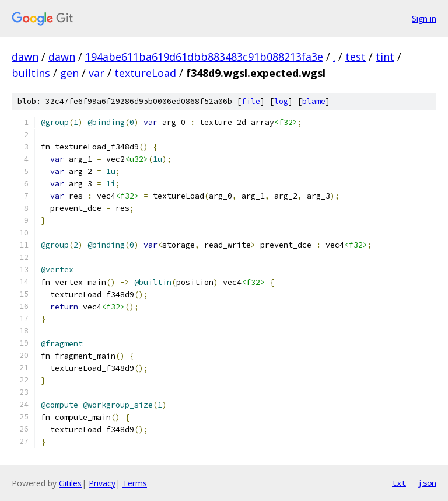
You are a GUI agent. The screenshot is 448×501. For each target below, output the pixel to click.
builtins (31, 73)
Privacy (102, 483)
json (427, 483)
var (97, 73)
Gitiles (70, 483)
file (251, 101)
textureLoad (145, 73)
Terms (135, 483)
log (281, 101)
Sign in (424, 18)
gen (69, 73)
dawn (25, 57)
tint (385, 57)
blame (314, 101)
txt (399, 483)
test (356, 57)
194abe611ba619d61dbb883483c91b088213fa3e (204, 57)
